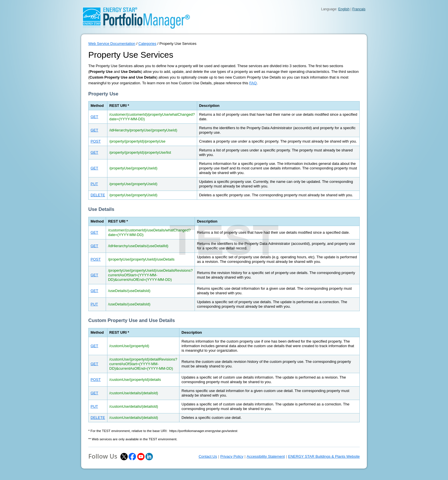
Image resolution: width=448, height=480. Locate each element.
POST (96, 141)
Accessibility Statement (266, 456)
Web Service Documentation (112, 44)
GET (94, 117)
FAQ (253, 83)
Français (359, 9)
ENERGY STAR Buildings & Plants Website (324, 456)
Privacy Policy (232, 456)
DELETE (98, 195)
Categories (147, 44)
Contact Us (208, 456)
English (344, 9)
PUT (94, 184)
